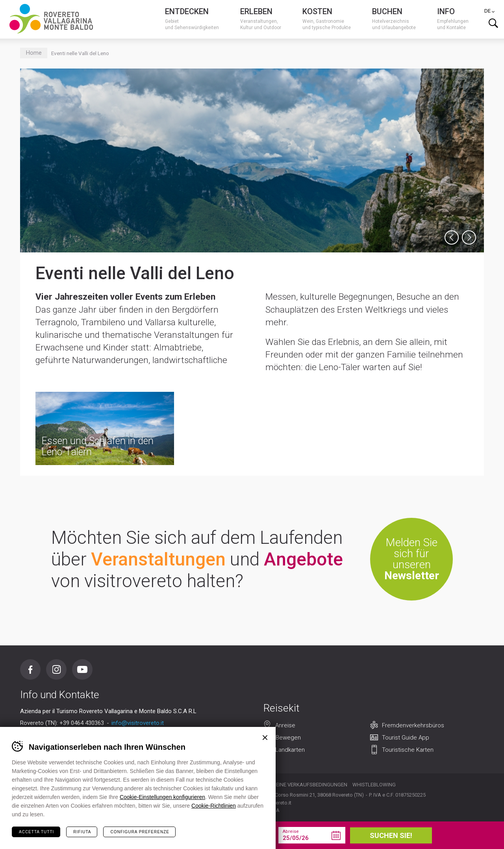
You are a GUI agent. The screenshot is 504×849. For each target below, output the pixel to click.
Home (34, 53)
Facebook (30, 669)
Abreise (291, 831)
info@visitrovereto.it (138, 723)
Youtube (82, 669)
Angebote (303, 559)
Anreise (285, 725)
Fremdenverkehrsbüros (413, 725)
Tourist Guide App (406, 738)
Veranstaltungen (158, 559)
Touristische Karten (408, 750)
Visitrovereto (51, 19)
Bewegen (288, 738)
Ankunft (219, 831)
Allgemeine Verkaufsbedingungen (302, 785)
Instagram (56, 669)
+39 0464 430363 (82, 723)
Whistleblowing (374, 785)
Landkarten (290, 750)
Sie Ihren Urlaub (132, 835)
